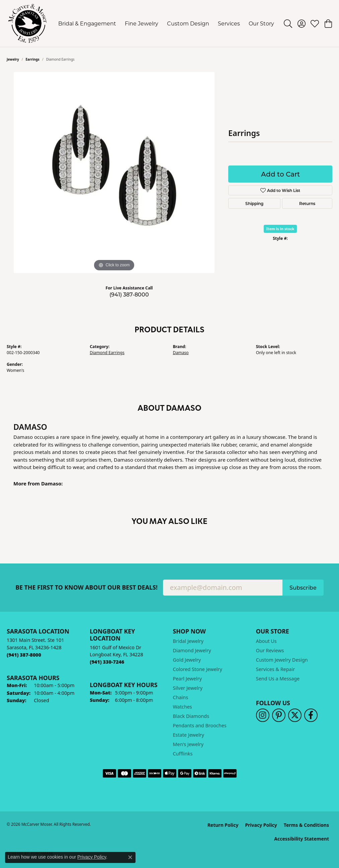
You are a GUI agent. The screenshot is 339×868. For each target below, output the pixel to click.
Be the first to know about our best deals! (87, 587)
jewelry (13, 59)
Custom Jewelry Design (282, 660)
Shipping (254, 203)
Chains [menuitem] (181, 697)
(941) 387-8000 (129, 294)
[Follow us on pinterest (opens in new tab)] (279, 715)
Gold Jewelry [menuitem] (187, 660)
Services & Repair (276, 669)
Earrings (33, 59)
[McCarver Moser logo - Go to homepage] (28, 23)
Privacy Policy (261, 825)
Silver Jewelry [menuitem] (188, 688)
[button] (288, 23)
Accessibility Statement (302, 839)
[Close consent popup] (130, 857)
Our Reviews (270, 650)
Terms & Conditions (306, 825)
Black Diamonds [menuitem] (191, 716)
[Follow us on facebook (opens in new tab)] (311, 715)
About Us (266, 641)
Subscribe (303, 587)
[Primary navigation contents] (166, 23)
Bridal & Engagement (87, 23)
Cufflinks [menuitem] (183, 754)
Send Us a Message (278, 679)
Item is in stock (280, 229)
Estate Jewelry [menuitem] (189, 735)
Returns (307, 203)
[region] (114, 173)
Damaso (181, 353)
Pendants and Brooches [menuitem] (200, 725)
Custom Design (188, 23)
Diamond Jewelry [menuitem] (192, 650)
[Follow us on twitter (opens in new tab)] (295, 715)
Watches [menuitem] (183, 707)
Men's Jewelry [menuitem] (188, 744)
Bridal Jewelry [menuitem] (188, 641)
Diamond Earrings (107, 353)
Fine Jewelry (142, 23)
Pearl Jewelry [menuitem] (187, 679)
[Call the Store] (24, 655)
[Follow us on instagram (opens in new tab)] (263, 715)
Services (229, 23)
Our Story (261, 23)
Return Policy (223, 825)
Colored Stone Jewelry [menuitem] (198, 669)
